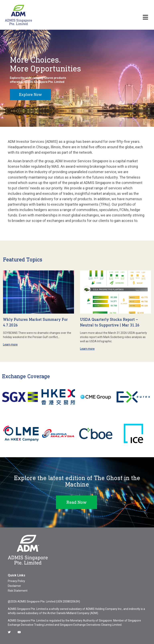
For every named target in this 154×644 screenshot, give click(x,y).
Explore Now (30, 94)
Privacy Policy (16, 581)
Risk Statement (18, 591)
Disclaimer (14, 586)
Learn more (10, 344)
